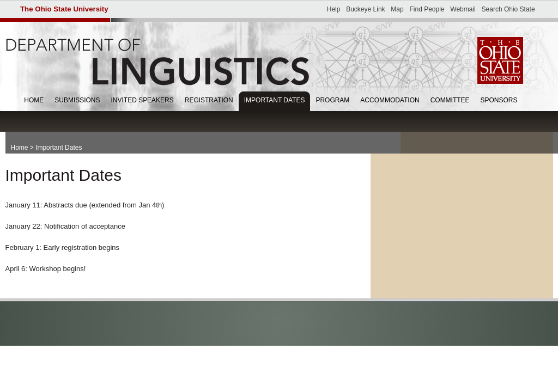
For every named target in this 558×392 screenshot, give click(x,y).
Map (397, 9)
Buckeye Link (365, 9)
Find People (427, 9)
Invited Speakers (142, 100)
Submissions (77, 100)
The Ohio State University (64, 9)
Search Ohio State (508, 9)
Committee (450, 100)
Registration (209, 100)
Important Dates (275, 100)
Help (334, 9)
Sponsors (499, 100)
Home (34, 100)
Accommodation (390, 100)
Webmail (463, 9)
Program (332, 100)
